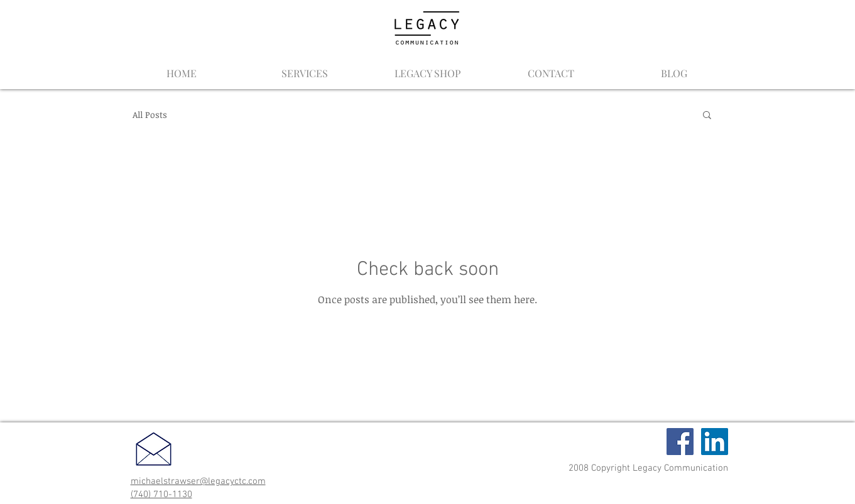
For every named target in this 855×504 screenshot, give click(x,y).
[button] (707, 116)
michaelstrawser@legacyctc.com (198, 481)
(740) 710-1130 (161, 495)
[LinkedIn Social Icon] (715, 442)
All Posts (150, 115)
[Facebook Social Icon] (680, 442)
